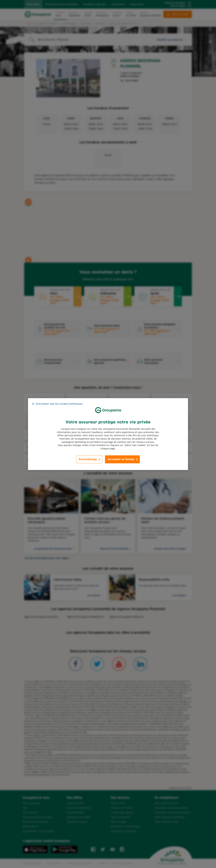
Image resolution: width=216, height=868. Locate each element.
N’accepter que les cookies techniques (59, 404)
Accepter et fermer (121, 459)
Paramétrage (88, 459)
